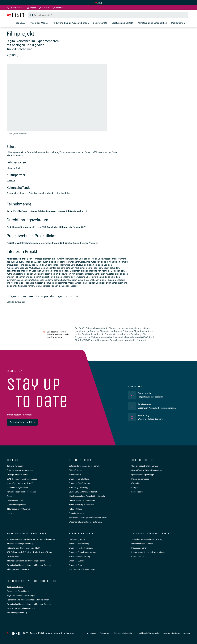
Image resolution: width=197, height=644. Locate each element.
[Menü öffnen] (9, 23)
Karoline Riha (63, 193)
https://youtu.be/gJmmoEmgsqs (36, 243)
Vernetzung (144, 415)
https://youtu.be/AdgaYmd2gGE (83, 243)
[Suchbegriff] (108, 15)
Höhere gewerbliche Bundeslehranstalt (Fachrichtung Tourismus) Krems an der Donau (49, 152)
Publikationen (145, 404)
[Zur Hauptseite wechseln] (99, 3)
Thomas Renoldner (16, 193)
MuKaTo (11, 181)
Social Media (150, 393)
